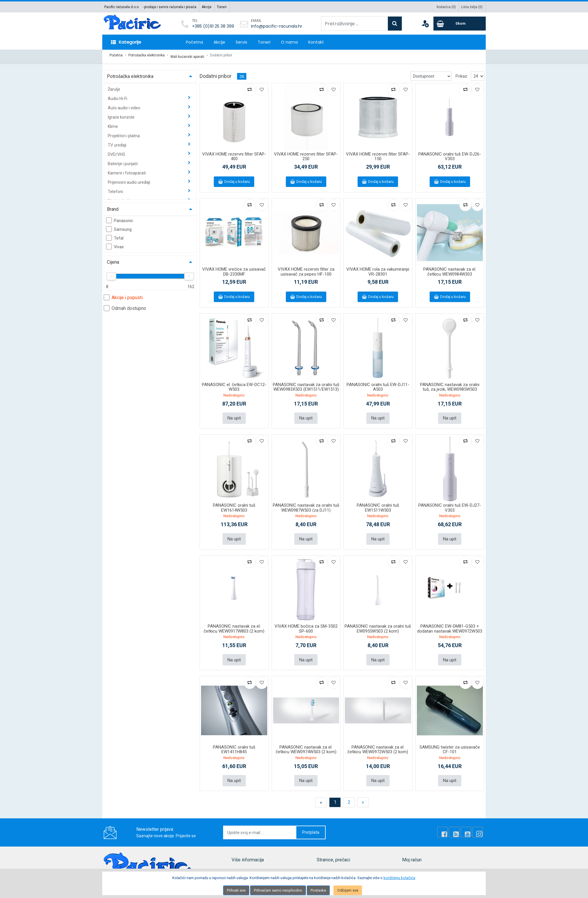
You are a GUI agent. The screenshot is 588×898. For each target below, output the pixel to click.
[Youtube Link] (469, 826)
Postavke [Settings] (318, 890)
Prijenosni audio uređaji (129, 179)
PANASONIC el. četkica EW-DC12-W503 (234, 384)
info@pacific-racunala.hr (277, 26)
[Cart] (460, 24)
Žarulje (114, 86)
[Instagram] (478, 826)
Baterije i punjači (123, 161)
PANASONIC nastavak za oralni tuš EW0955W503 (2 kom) (378, 624)
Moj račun (411, 866)
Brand (113, 206)
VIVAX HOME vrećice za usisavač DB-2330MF (234, 269)
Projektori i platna (124, 133)
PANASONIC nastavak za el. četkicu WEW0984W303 (450, 269)
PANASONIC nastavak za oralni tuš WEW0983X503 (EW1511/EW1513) (306, 384)
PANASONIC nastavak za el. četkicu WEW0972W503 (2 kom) (378, 744)
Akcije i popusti (123, 294)
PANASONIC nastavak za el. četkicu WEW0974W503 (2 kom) (306, 744)
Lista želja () (472, 7)
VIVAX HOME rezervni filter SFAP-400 (234, 154)
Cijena (113, 259)
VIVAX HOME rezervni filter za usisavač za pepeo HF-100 (306, 269)
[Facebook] (449, 826)
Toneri (222, 7)
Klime (113, 124)
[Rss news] (459, 826)
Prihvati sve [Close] (236, 890)
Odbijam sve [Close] (348, 890)
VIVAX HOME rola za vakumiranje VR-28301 (378, 269)
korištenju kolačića (399, 878)
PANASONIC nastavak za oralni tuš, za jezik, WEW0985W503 (450, 384)
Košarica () (446, 7)
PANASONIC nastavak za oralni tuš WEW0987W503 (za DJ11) (306, 504)
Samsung (119, 226)
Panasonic (120, 217)
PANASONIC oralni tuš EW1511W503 (378, 504)
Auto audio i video (124, 105)
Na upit (234, 415)
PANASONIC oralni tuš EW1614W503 (234, 504)
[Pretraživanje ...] (355, 24)
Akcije (207, 7)
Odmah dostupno (125, 305)
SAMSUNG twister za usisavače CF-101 (450, 744)
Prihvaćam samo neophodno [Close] (278, 890)
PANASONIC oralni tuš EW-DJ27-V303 (450, 504)
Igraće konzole (122, 114)
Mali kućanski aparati (187, 55)
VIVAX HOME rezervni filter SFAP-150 (378, 154)
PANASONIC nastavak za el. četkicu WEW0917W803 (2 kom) (234, 624)
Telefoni (116, 189)
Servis (241, 42)
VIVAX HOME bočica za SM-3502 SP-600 (306, 624)
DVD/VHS (117, 151)
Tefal (115, 235)
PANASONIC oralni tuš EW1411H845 (234, 744)
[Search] (395, 24)
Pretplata (311, 826)
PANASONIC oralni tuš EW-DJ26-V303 (450, 154)
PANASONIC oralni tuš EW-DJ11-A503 (378, 384)
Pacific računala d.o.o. (122, 7)
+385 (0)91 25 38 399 (213, 26)
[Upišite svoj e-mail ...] (260, 827)
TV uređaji (118, 142)
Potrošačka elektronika (147, 55)
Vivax (115, 244)
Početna (194, 42)
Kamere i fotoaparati (127, 170)
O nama (289, 42)
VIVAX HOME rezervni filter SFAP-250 (306, 154)
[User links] (425, 24)
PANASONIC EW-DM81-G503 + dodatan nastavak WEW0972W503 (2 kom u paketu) (450, 627)
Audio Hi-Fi (118, 96)
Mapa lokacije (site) (249, 866)
